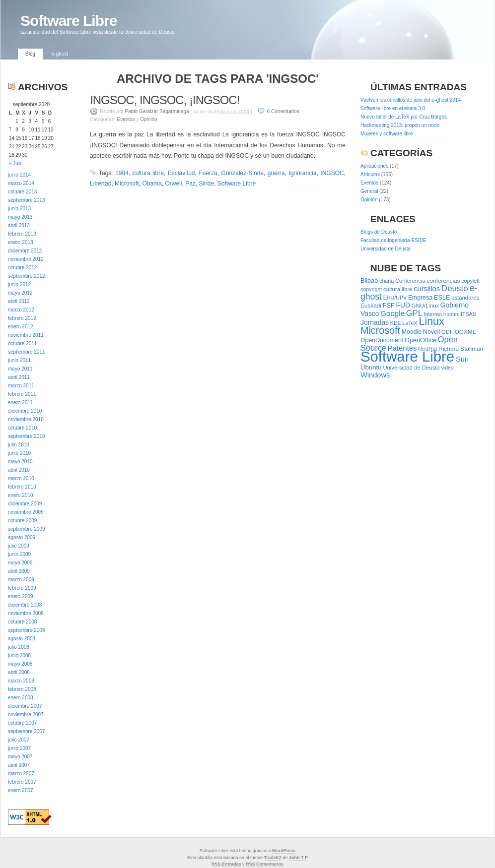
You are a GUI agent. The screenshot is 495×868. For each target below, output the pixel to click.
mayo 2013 (20, 217)
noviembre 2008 (26, 613)
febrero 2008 (22, 689)
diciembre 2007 (25, 706)
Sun (462, 359)
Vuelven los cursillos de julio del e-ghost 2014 (411, 100)
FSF (389, 305)
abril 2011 (19, 377)
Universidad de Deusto (386, 249)
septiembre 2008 (27, 630)
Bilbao (369, 280)
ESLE (442, 297)
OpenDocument (382, 340)
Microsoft (127, 184)
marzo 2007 (21, 774)
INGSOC (332, 173)
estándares (465, 298)
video (448, 368)
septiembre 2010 (27, 436)
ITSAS (468, 314)
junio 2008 (19, 655)
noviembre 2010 (26, 419)
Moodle (412, 332)
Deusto (455, 288)
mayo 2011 (20, 369)
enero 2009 (21, 596)
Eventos (126, 119)
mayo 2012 (20, 293)
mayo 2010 (20, 462)
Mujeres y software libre (387, 134)
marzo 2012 (21, 310)
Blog (30, 54)
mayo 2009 (20, 563)
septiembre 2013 (27, 200)
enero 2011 (21, 403)
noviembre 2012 (26, 259)
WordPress (284, 851)
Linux (432, 321)
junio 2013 (19, 209)
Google (392, 313)
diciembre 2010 (25, 411)
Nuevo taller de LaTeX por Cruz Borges (404, 117)
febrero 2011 (22, 394)
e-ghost (60, 54)
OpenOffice (421, 340)
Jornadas (375, 322)
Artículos (370, 174)
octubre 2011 (22, 343)
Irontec (452, 314)
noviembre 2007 (26, 714)
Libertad (101, 184)
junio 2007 (19, 748)
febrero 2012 (22, 318)
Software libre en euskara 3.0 (393, 108)
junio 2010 (19, 453)
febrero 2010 (22, 487)
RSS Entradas (226, 864)
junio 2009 (19, 554)
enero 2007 (21, 790)
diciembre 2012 (25, 251)
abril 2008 (19, 672)
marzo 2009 (21, 580)
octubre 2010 (22, 428)
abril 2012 (19, 301)
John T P (298, 858)
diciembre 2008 (25, 605)
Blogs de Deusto (379, 232)
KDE (396, 323)
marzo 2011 (21, 386)
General (369, 191)
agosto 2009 (22, 537)
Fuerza (208, 173)
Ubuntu (371, 367)
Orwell (173, 184)
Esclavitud (181, 173)
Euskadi (371, 306)
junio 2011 (19, 360)
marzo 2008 (21, 681)
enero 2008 (21, 698)
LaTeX (410, 323)
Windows (375, 375)
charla (387, 281)
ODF (447, 332)
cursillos (427, 289)
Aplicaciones (374, 166)
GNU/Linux (425, 306)
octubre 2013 (22, 192)
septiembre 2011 (27, 352)
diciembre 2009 (25, 504)
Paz (190, 184)
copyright (371, 289)
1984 (122, 173)
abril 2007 (19, 765)
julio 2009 (19, 546)
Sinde (206, 184)
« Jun (15, 163)
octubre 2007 (22, 723)
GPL (414, 313)
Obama (152, 184)
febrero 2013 (22, 234)
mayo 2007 (20, 757)
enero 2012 (21, 327)
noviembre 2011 (26, 335)
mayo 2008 (20, 664)
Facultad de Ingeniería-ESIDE (393, 240)
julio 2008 (19, 647)
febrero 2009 (22, 588)
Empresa (420, 298)
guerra (276, 173)
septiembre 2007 (27, 731)
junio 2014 (19, 175)
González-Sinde (243, 173)
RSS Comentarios (265, 864)
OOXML (465, 332)
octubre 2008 (22, 622)
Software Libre (69, 21)
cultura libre (148, 173)
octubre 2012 (22, 268)
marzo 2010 (21, 478)
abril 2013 (19, 225)
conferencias (444, 281)
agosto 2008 (22, 639)
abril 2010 (19, 470)
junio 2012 (19, 284)
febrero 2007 (22, 782)
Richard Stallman (461, 349)
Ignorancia (302, 173)
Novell (431, 332)
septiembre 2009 (27, 529)
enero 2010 (21, 495)
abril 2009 (19, 571)
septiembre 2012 (27, 276)
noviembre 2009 (26, 512)
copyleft (470, 281)
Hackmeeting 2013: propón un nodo (400, 125)
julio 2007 (19, 740)
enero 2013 (21, 242)
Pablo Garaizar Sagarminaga (157, 111)
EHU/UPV (395, 298)
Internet (433, 314)
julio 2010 (19, 445)
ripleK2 (274, 858)
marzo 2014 (21, 183)
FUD (403, 305)
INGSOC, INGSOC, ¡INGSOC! (165, 100)
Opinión (148, 119)
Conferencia (410, 281)
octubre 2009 (22, 521)
